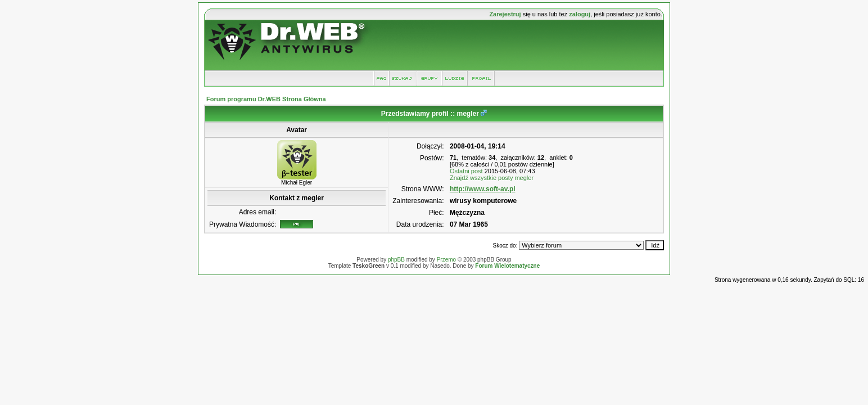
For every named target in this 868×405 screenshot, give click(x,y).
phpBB (396, 260)
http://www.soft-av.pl (483, 189)
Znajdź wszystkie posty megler (492, 178)
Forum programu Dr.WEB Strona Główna (266, 99)
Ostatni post (466, 171)
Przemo (446, 260)
